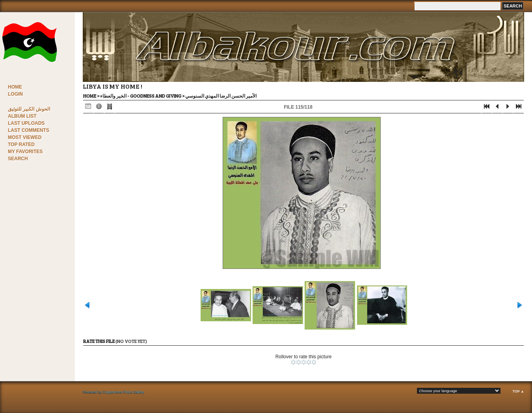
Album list (22, 116)
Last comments (29, 130)
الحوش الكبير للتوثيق (29, 109)
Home (15, 87)
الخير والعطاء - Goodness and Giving (141, 96)
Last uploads (26, 123)
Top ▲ (518, 391)
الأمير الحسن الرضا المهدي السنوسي (221, 96)
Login (15, 94)
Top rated (21, 144)
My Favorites (25, 152)
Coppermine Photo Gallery (123, 392)
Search (18, 159)
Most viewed (25, 137)
